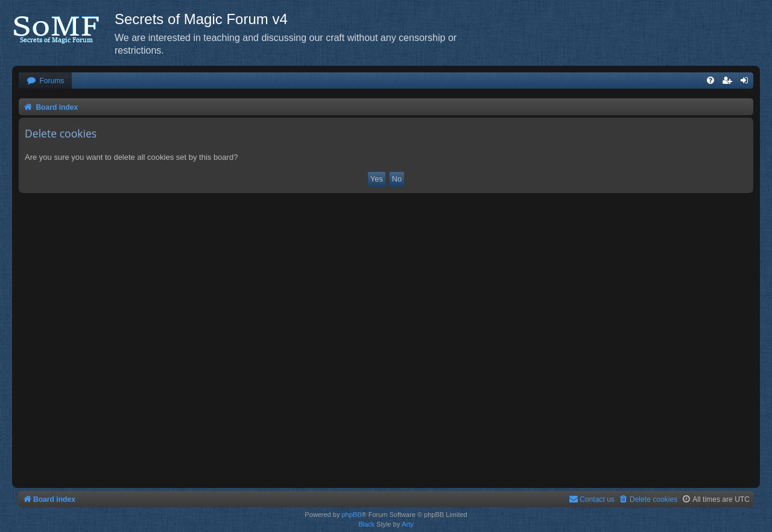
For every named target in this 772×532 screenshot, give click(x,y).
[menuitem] (45, 81)
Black (366, 524)
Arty (408, 524)
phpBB (351, 515)
